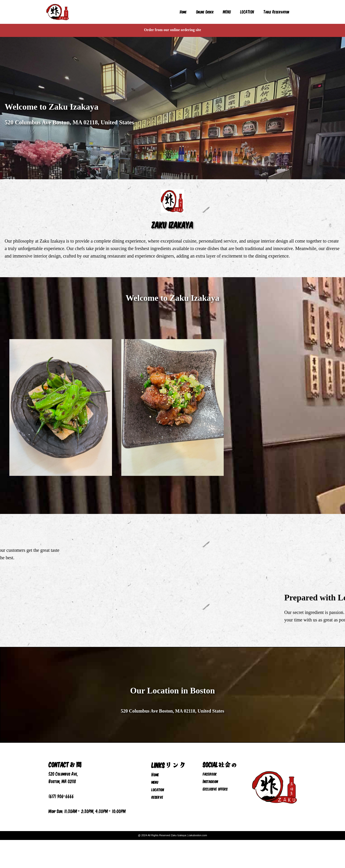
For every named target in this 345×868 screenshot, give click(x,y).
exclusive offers (215, 789)
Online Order (205, 12)
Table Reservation (276, 12)
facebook (210, 774)
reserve (157, 797)
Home (183, 12)
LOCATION (247, 12)
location (158, 789)
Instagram (210, 781)
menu (155, 782)
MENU (227, 12)
